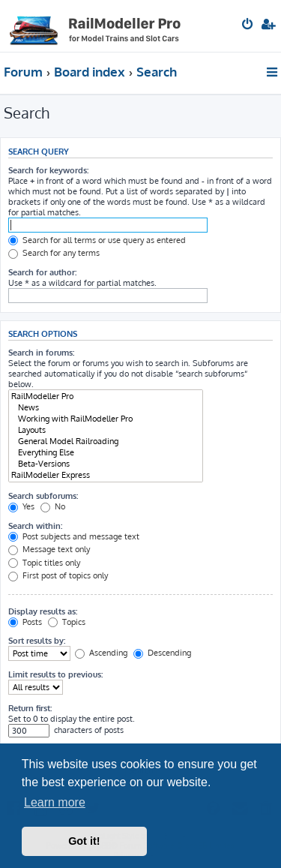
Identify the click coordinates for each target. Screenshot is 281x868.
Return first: (30, 708)
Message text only (49, 549)
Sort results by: (37, 641)
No (53, 506)
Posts (25, 622)
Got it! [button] (84, 841)
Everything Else (106, 453)
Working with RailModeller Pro (106, 419)
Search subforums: (43, 496)
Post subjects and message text (74, 536)
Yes (21, 506)
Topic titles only (44, 563)
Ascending (101, 653)
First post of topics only (58, 575)
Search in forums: (41, 353)
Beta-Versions (106, 464)
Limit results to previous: (55, 674)
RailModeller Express (106, 475)
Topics (67, 622)
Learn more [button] (55, 802)
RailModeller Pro (106, 396)
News (106, 408)
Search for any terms (54, 253)
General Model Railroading (106, 442)
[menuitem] (248, 26)
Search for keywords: (48, 170)
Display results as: (43, 611)
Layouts (106, 430)
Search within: (35, 526)
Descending (162, 653)
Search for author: (42, 272)
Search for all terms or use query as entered (97, 240)
